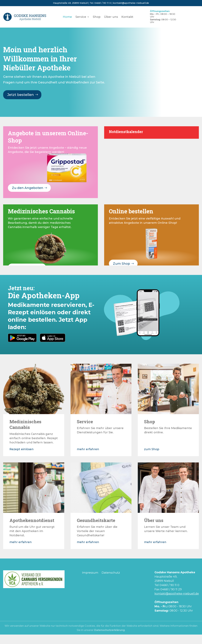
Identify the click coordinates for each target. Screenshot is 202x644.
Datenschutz (111, 573)
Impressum (90, 573)
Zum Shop (122, 264)
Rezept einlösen (22, 449)
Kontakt (127, 17)
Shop (97, 17)
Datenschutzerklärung (110, 630)
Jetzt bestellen (21, 95)
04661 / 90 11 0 (103, 3)
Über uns (111, 17)
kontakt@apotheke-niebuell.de (131, 3)
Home (67, 17)
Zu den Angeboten (28, 188)
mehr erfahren (88, 449)
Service (81, 17)
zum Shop (152, 449)
